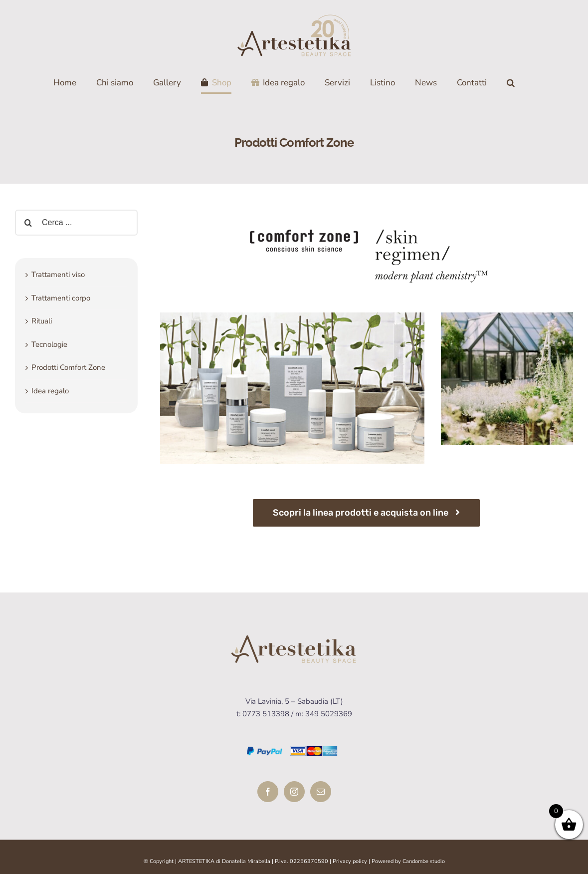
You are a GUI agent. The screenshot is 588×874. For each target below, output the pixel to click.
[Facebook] (268, 792)
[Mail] (321, 792)
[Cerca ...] (76, 223)
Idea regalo (50, 391)
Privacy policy (350, 861)
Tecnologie (49, 344)
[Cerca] (511, 82)
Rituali (42, 321)
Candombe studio (424, 861)
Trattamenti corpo (61, 298)
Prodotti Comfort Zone (68, 367)
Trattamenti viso (58, 275)
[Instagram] (294, 792)
